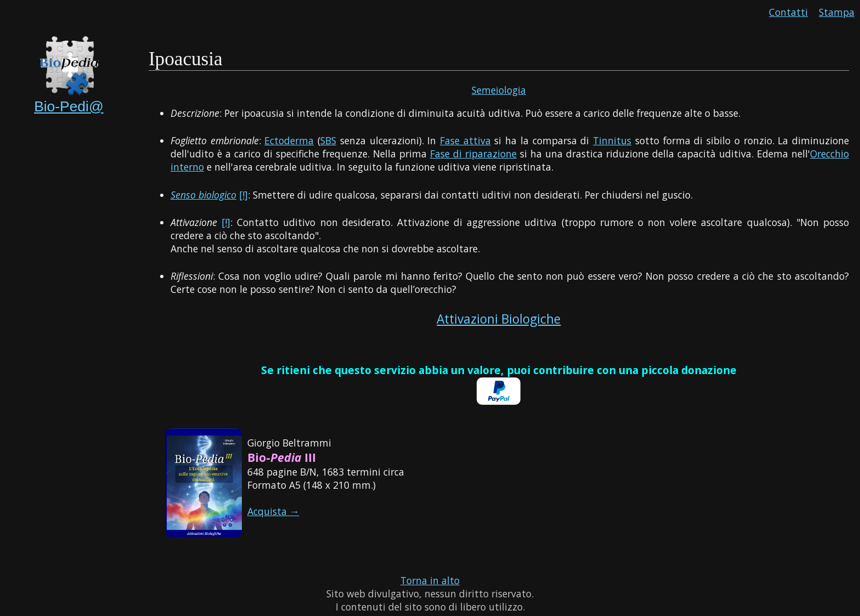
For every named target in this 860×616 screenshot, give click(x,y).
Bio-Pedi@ (69, 106)
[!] (244, 195)
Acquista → (273, 511)
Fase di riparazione (473, 154)
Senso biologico (203, 195)
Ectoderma (289, 140)
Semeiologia (499, 90)
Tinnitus (612, 140)
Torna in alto (430, 580)
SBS (328, 140)
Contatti (788, 12)
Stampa (837, 12)
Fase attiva (465, 140)
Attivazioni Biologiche (499, 319)
